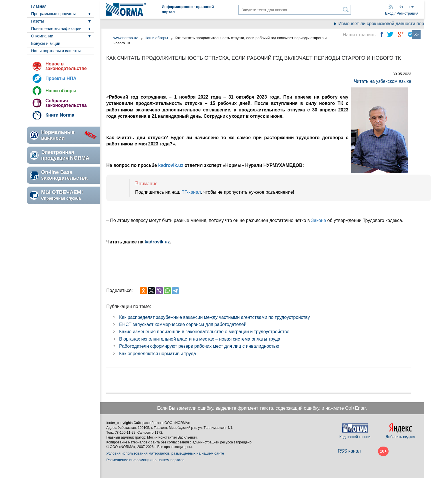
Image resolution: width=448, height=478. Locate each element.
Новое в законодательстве (66, 66)
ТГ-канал (191, 192)
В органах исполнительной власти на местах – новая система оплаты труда (200, 339)
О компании (42, 36)
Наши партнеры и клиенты (56, 51)
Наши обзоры (61, 91)
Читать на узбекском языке (382, 81)
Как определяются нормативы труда (158, 354)
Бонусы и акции (46, 43)
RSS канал (349, 451)
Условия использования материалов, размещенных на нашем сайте (165, 453)
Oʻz (411, 7)
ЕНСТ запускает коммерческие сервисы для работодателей (183, 324)
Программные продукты (53, 14)
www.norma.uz (126, 38)
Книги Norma (60, 115)
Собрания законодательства (66, 103)
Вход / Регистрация (402, 13)
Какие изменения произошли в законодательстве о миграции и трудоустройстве (204, 332)
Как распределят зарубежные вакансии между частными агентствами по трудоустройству (215, 317)
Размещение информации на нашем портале (145, 460)
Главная (39, 6)
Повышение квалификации (56, 29)
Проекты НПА (61, 78)
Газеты (37, 21)
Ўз (401, 7)
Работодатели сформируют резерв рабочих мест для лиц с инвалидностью (199, 346)
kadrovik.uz (171, 165)
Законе (319, 220)
